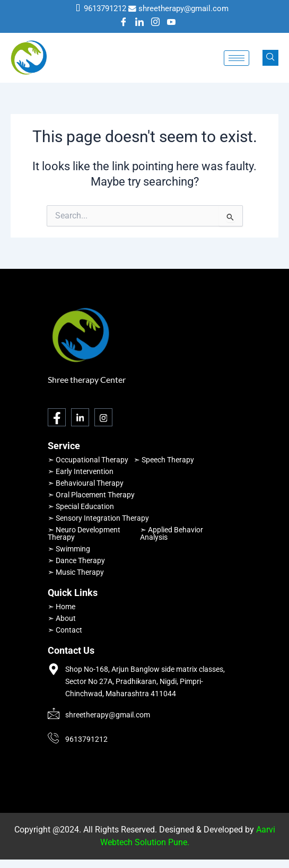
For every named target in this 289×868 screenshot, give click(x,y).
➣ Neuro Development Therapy (84, 533)
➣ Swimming (69, 549)
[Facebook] (124, 23)
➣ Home (62, 607)
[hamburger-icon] (237, 58)
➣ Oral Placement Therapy (91, 495)
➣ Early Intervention (81, 471)
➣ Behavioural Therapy (86, 483)
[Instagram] (155, 23)
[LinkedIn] (139, 23)
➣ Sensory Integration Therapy (98, 518)
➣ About (62, 618)
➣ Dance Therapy (76, 560)
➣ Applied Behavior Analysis (172, 533)
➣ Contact (65, 630)
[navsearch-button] (270, 58)
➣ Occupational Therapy (88, 460)
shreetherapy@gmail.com (183, 8)
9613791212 (105, 8)
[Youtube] (171, 23)
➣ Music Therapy (76, 572)
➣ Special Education (81, 506)
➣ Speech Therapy (164, 460)
